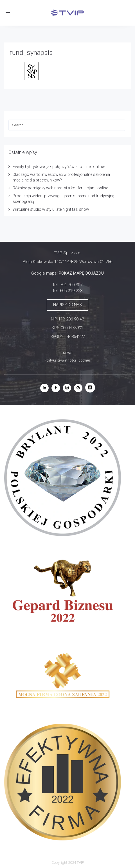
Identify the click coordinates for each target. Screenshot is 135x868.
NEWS (68, 353)
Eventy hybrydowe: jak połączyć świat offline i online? (59, 167)
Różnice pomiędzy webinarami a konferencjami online (60, 188)
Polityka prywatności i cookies (68, 360)
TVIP (80, 863)
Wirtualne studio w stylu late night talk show (51, 209)
